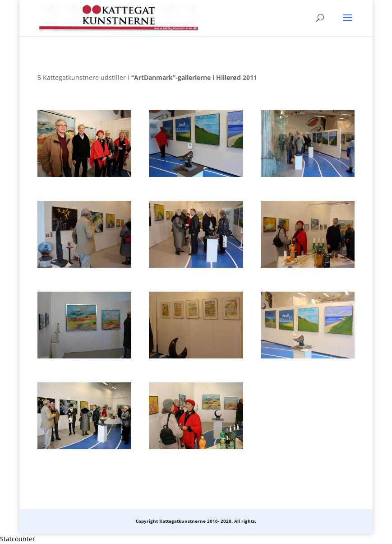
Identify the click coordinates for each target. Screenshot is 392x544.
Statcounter (18, 539)
